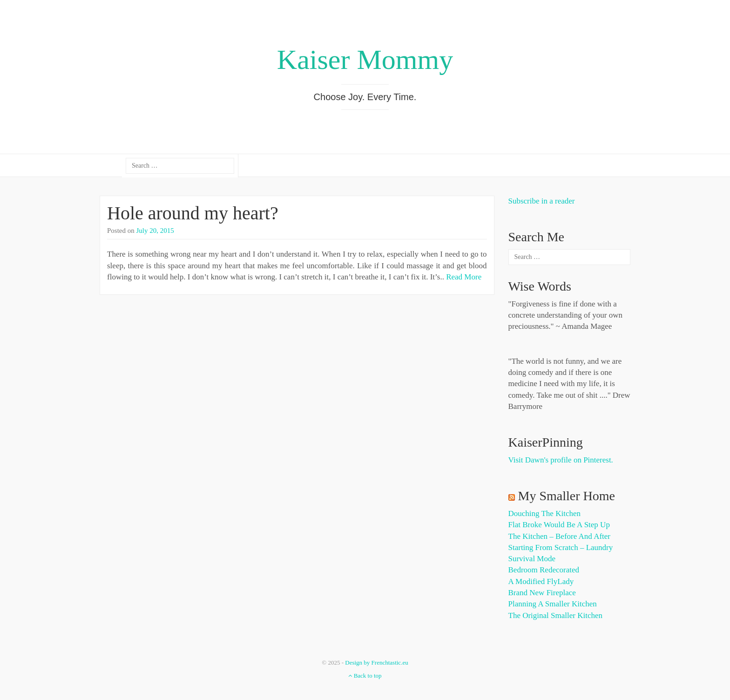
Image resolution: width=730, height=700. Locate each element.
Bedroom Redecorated (544, 570)
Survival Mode (532, 559)
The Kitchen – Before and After (560, 536)
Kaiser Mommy (365, 60)
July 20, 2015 (155, 231)
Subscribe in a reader (542, 201)
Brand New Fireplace (542, 593)
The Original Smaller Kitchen (556, 615)
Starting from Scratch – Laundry (561, 547)
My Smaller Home (567, 496)
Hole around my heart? (193, 213)
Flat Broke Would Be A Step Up (559, 525)
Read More (464, 277)
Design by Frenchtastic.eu (376, 663)
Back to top (365, 676)
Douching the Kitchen (544, 513)
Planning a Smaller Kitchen (553, 604)
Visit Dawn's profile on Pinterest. (561, 460)
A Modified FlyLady (541, 581)
